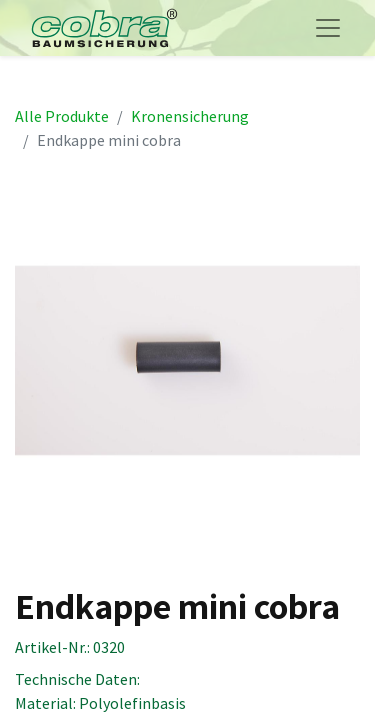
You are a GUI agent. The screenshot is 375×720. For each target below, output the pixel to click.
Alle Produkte (62, 116)
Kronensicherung (190, 116)
